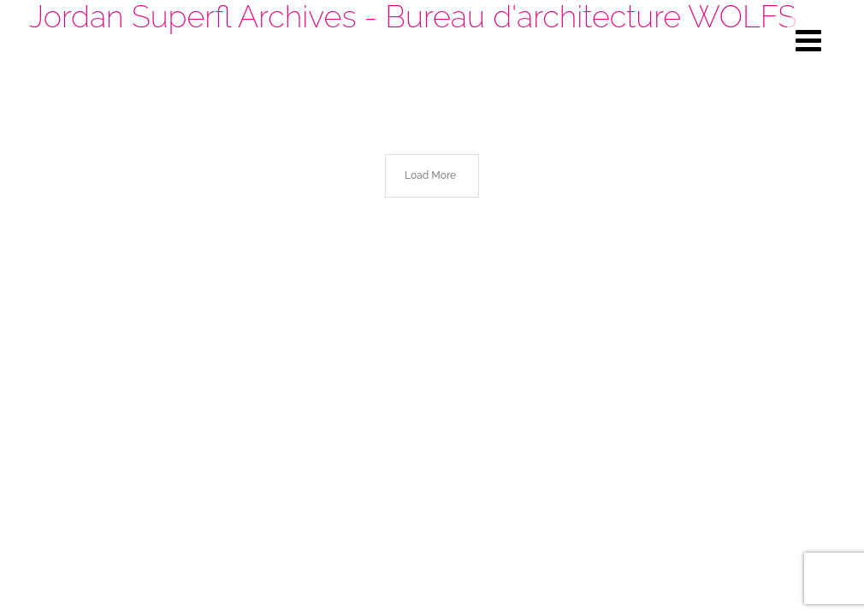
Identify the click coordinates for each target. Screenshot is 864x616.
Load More (430, 175)
